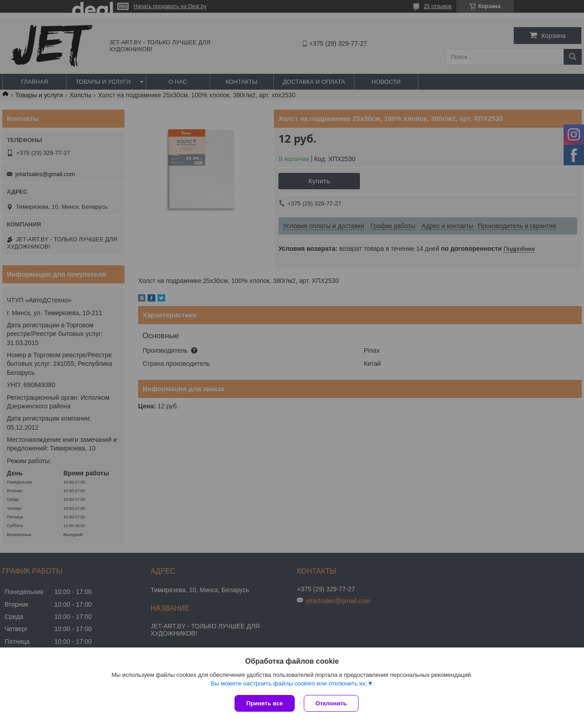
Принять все (265, 703)
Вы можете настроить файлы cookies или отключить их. (289, 683)
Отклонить (331, 703)
